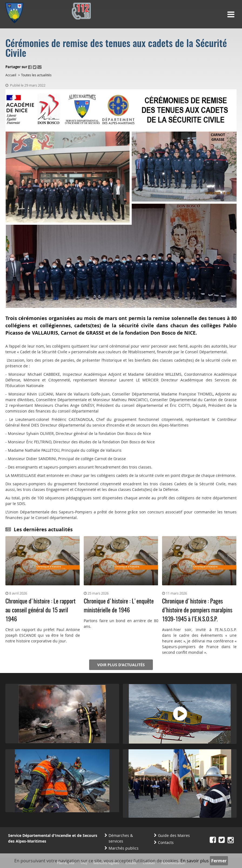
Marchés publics (124, 848)
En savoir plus (195, 861)
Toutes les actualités (36, 75)
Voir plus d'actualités (121, 665)
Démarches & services (121, 838)
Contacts (166, 842)
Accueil (11, 75)
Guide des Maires (174, 835)
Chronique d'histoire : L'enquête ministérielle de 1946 (119, 606)
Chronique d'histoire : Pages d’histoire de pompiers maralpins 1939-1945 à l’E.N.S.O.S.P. (197, 610)
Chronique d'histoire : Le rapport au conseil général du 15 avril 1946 (41, 610)
